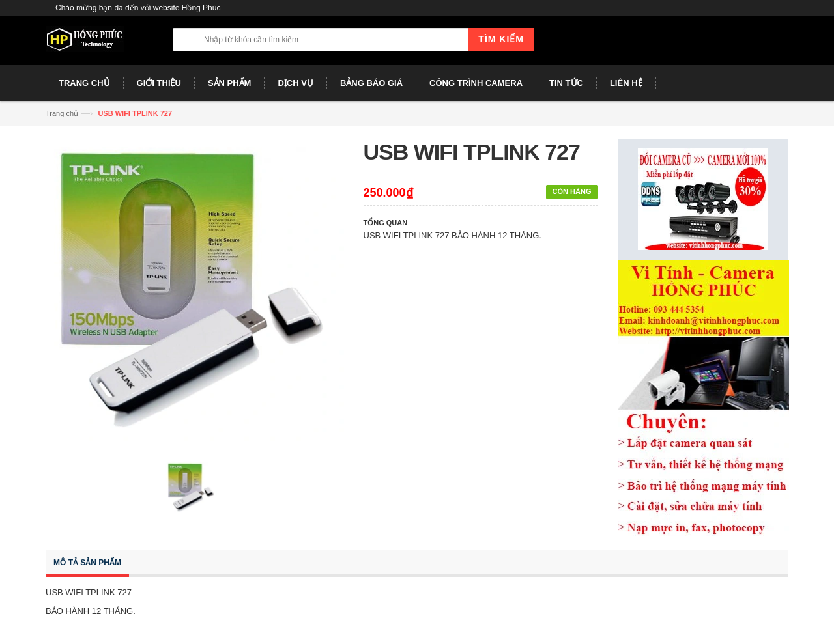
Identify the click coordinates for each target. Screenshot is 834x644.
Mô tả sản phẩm (87, 563)
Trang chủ (62, 113)
